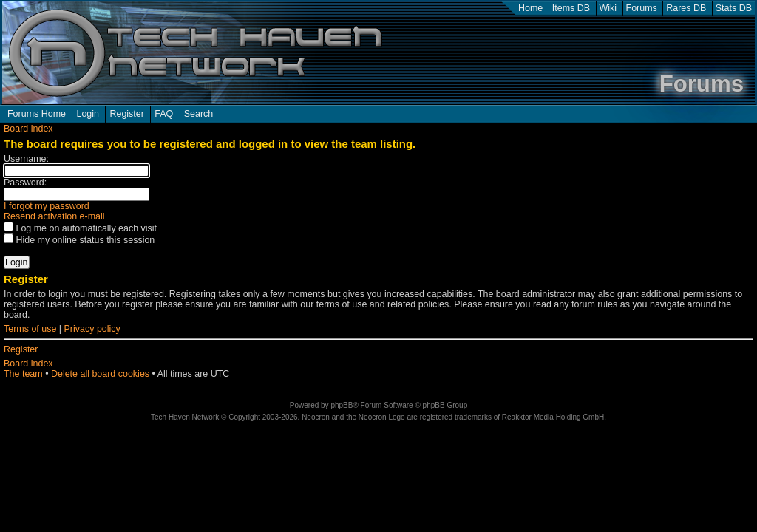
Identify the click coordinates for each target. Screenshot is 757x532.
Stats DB (734, 8)
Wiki (608, 8)
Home (530, 8)
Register (126, 114)
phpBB (342, 405)
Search (199, 114)
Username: (26, 159)
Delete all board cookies (100, 374)
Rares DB (686, 8)
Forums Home (37, 114)
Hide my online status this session (79, 240)
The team (23, 374)
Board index (28, 129)
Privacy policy (92, 329)
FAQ (164, 114)
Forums (642, 8)
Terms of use (30, 329)
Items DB (571, 8)
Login (88, 114)
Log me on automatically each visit (80, 228)
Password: (25, 183)
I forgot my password (47, 206)
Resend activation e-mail (54, 216)
